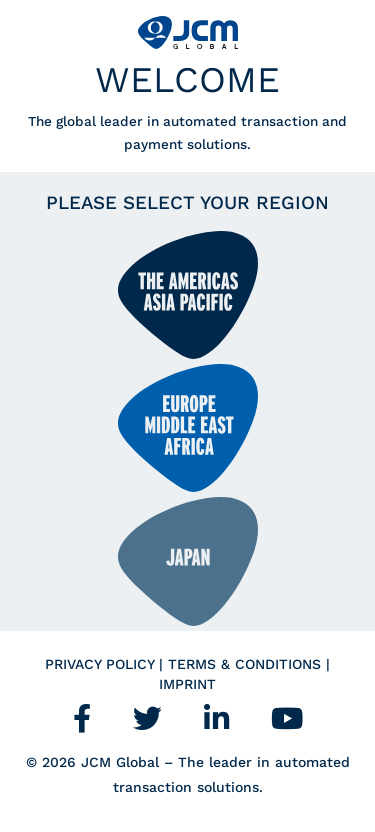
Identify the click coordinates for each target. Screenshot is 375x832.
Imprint (187, 684)
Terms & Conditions (247, 664)
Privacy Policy (102, 664)
